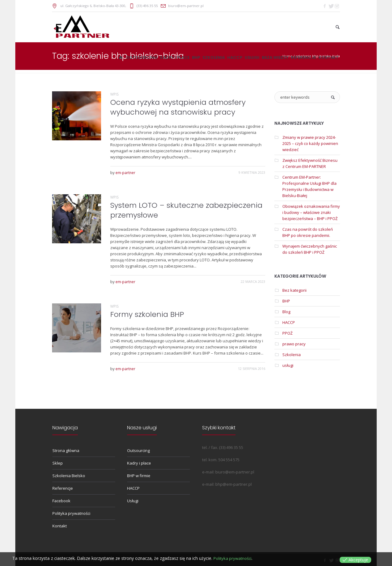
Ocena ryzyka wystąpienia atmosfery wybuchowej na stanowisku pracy (178, 107)
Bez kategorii (294, 290)
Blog (286, 312)
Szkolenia (292, 355)
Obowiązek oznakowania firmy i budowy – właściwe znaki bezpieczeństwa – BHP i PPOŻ (311, 212)
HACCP (289, 322)
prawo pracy (294, 344)
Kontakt (60, 526)
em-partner (125, 173)
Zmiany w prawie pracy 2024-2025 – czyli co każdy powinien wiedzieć (310, 143)
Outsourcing (138, 450)
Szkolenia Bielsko (69, 476)
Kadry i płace (139, 463)
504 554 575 (229, 460)
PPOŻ (287, 333)
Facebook (61, 501)
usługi (288, 365)
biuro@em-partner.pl (186, 6)
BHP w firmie (139, 476)
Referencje (63, 488)
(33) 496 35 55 (147, 6)
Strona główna (66, 450)
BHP (286, 301)
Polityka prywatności (71, 513)
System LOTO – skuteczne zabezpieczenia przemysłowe (186, 210)
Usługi (133, 501)
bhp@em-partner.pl (234, 484)
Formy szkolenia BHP (147, 314)
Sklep (58, 463)
